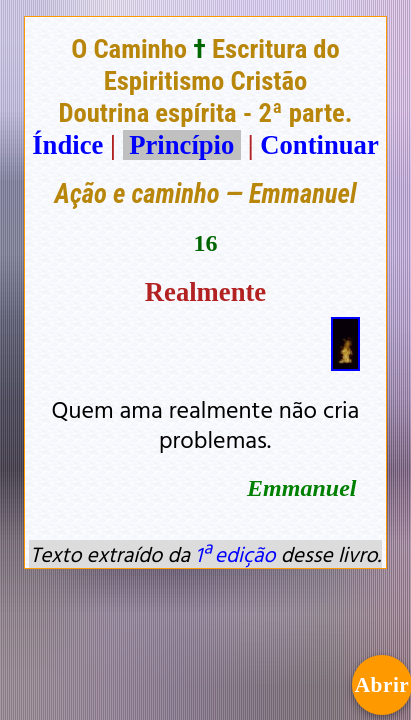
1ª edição (235, 554)
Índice (67, 145)
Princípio (182, 145)
